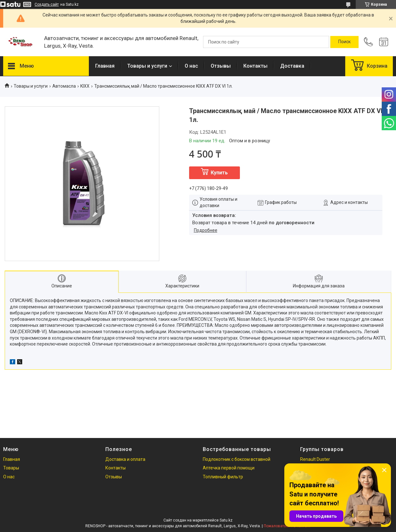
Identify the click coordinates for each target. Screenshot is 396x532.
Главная (105, 66)
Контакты (255, 66)
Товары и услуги (147, 66)
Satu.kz (226, 520)
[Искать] (344, 42)
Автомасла (64, 86)
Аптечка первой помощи (229, 468)
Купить (219, 173)
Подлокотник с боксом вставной (237, 459)
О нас (191, 66)
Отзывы (221, 66)
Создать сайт (47, 4)
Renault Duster (315, 459)
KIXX (85, 86)
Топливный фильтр (223, 477)
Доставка (292, 66)
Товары (11, 468)
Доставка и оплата (125, 459)
